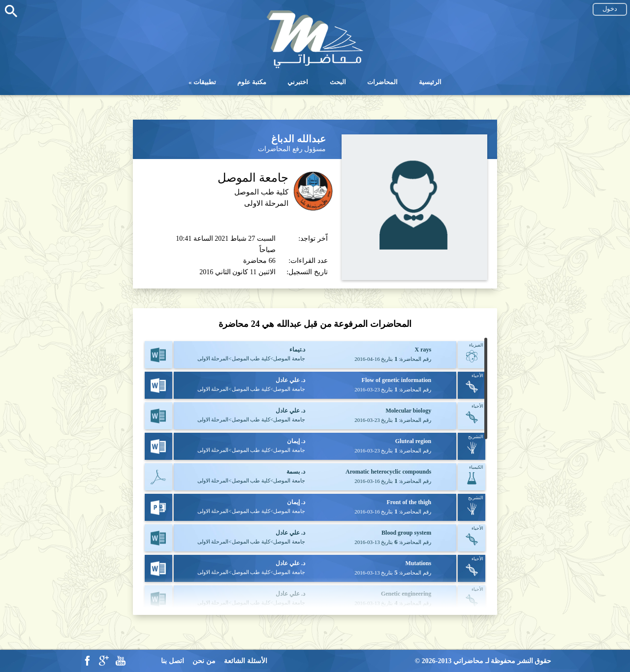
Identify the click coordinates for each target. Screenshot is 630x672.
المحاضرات (382, 82)
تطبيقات (205, 82)
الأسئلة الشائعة (246, 661)
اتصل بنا (173, 661)
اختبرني (298, 82)
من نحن (204, 661)
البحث (338, 82)
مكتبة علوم (252, 82)
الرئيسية (430, 82)
